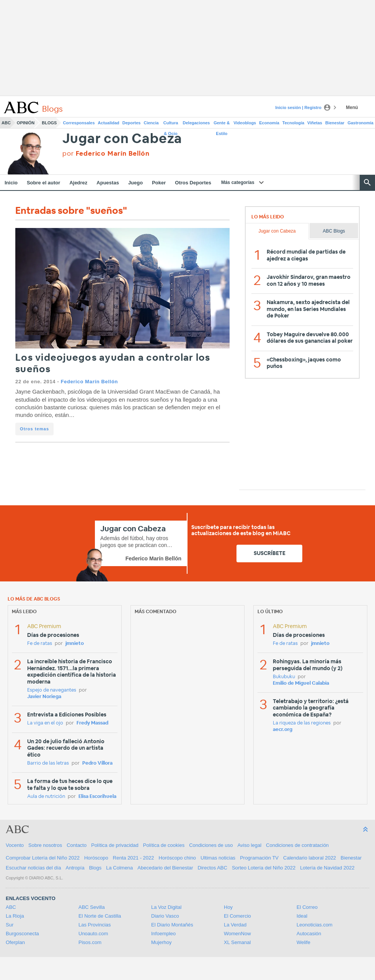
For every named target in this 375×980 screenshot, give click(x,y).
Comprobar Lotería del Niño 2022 (43, 858)
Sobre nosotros (45, 845)
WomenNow (237, 934)
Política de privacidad (115, 845)
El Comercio (237, 916)
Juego (135, 183)
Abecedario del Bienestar (165, 868)
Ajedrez (78, 183)
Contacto (77, 845)
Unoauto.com (93, 934)
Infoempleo (163, 934)
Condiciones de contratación (297, 845)
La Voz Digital (166, 907)
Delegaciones (196, 123)
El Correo (307, 907)
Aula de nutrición (46, 797)
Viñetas (315, 123)
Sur (10, 925)
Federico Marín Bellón (89, 382)
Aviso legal (249, 845)
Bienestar (335, 123)
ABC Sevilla (92, 907)
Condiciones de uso (211, 845)
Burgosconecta (22, 934)
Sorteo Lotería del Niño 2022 (264, 868)
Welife (303, 942)
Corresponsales (79, 123)
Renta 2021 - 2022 (134, 858)
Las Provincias (95, 925)
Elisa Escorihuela (97, 797)
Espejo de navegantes (52, 690)
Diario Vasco (165, 916)
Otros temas (34, 429)
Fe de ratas (40, 644)
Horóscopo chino (178, 858)
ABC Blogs (334, 231)
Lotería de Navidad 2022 (327, 868)
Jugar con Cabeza (122, 139)
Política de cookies (164, 845)
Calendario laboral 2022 (310, 858)
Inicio (11, 183)
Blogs (49, 123)
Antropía (75, 868)
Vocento (15, 845)
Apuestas (108, 183)
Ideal (302, 916)
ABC (6, 123)
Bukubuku (284, 677)
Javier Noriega (44, 697)
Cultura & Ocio (171, 124)
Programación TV (259, 858)
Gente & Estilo (222, 124)
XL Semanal (237, 942)
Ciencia (151, 123)
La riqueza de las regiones (302, 723)
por (106, 154)
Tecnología (293, 123)
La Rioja (15, 916)
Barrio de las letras (48, 763)
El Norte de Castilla (100, 916)
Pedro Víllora (97, 763)
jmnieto (75, 644)
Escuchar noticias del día (33, 868)
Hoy (228, 907)
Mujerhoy (161, 942)
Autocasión (309, 934)
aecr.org (283, 730)
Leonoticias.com (315, 925)
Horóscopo (96, 858)
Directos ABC (213, 868)
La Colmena (119, 868)
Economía (269, 123)
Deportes (132, 123)
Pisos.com (90, 942)
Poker (159, 183)
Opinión (26, 123)
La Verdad (235, 925)
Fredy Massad (92, 723)
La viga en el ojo (45, 723)
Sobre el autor (43, 183)
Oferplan (15, 942)
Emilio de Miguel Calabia (301, 683)
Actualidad (109, 123)
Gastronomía (360, 123)
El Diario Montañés (172, 925)
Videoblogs (245, 123)
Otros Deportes (193, 183)
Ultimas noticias (218, 858)
